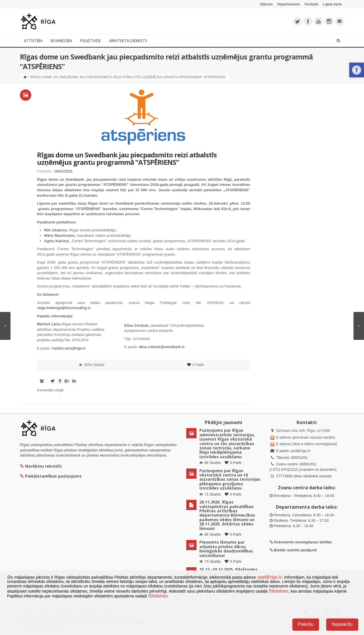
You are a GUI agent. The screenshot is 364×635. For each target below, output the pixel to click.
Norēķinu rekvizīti (41, 466)
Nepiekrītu (342, 624)
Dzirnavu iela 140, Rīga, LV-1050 (303, 430)
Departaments (289, 4)
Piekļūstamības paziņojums (51, 476)
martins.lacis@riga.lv (69, 348)
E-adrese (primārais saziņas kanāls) (306, 437)
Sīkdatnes (278, 591)
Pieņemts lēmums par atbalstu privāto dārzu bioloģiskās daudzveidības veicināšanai (226, 549)
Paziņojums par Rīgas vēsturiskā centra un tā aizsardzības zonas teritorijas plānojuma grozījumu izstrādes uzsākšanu (230, 479)
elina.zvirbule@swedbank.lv (162, 347)
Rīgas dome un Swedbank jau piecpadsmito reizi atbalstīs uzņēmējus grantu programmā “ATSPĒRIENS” (127, 158)
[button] (357, 70)
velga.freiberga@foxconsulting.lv (64, 308)
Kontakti (311, 4)
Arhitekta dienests (128, 41)
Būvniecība (61, 41)
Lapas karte (332, 4)
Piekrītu (306, 624)
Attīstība (33, 41)
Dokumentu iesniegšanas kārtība (303, 542)
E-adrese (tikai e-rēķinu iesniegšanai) (306, 444)
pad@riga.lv (301, 451)
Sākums (266, 4)
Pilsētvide (91, 41)
